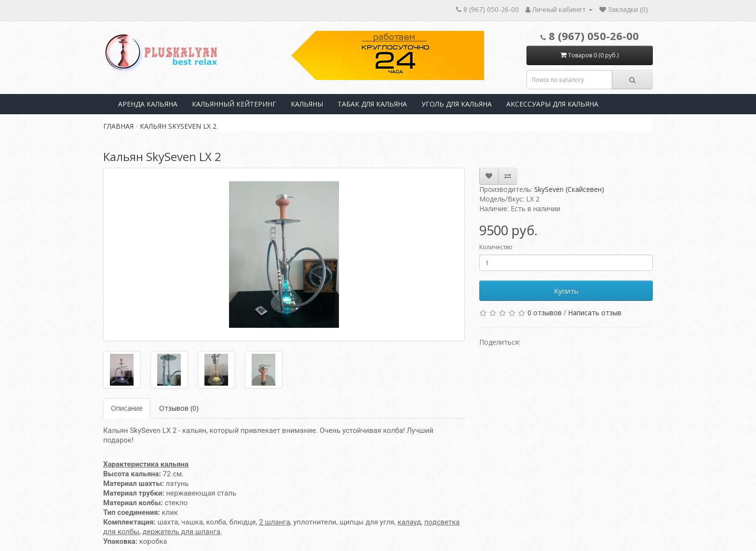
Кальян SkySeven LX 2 (178, 126)
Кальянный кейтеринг (234, 104)
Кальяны (307, 104)
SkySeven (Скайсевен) (569, 189)
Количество (496, 247)
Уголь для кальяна (457, 104)
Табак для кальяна (372, 104)
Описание (127, 408)
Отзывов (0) (179, 408)
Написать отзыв (595, 313)
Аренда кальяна (148, 104)
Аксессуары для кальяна (552, 104)
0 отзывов (545, 313)
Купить (566, 291)
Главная (118, 126)
